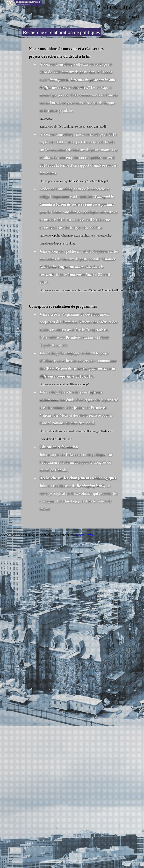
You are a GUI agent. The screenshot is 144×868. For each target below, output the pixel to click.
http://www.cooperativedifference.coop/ (64, 384)
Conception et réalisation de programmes (63, 306)
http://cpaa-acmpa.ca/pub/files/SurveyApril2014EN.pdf (74, 181)
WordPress (84, 535)
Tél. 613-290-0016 (113, 8)
